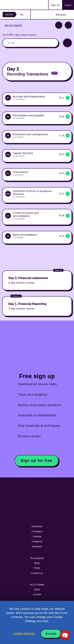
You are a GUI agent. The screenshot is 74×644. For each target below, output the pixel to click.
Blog (37, 563)
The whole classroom (30, 43)
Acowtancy (17, 5)
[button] (65, 635)
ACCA (9, 14)
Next (68, 25)
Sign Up (55, 5)
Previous (59, 25)
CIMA (37, 590)
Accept (51, 634)
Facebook (37, 526)
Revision (61, 15)
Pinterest (37, 547)
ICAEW (37, 595)
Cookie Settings (24, 633)
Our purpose (37, 558)
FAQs (37, 568)
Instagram (37, 541)
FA (22, 15)
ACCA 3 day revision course (19, 35)
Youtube (37, 536)
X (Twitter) (37, 532)
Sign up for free (36, 461)
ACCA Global (37, 585)
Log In (68, 5)
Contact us (37, 573)
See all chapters (13, 25)
